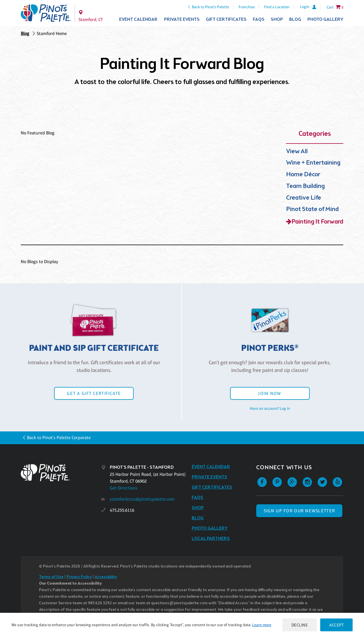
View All (297, 152)
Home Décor (303, 175)
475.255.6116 (122, 510)
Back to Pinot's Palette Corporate (59, 438)
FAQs (259, 20)
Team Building (305, 186)
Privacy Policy (79, 577)
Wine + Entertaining (313, 163)
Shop (277, 20)
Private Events (182, 20)
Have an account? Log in (270, 408)
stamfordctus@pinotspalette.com (142, 499)
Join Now (270, 393)
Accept (336, 625)
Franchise (247, 7)
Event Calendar (138, 20)
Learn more (262, 625)
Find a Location (277, 7)
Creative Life (304, 198)
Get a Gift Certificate (94, 393)
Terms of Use (51, 577)
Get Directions (124, 488)
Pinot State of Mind (312, 209)
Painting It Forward (317, 222)
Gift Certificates (226, 20)
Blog (295, 20)
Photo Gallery (325, 20)
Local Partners (211, 539)
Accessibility (106, 577)
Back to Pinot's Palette (211, 7)
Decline (300, 625)
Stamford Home (52, 33)
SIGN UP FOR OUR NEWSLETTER (299, 511)
